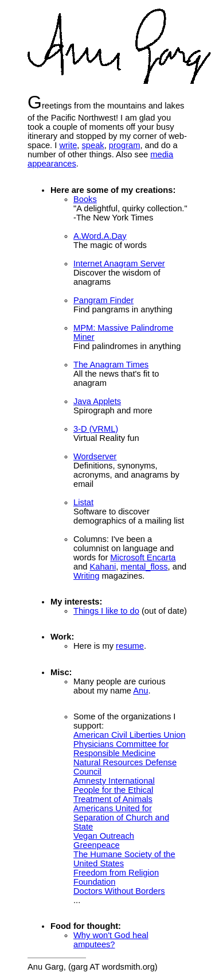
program (125, 145)
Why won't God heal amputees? (111, 940)
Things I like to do (106, 611)
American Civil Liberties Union (130, 735)
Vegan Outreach (104, 836)
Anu (140, 691)
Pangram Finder (103, 300)
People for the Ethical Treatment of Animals (113, 795)
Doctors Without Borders (119, 891)
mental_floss (144, 567)
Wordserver (95, 456)
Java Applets (97, 401)
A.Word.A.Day (100, 236)
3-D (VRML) (96, 429)
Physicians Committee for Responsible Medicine (121, 749)
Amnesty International (114, 781)
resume (130, 646)
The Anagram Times (111, 365)
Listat (83, 502)
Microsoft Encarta (143, 557)
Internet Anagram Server (119, 264)
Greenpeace (97, 845)
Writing (86, 576)
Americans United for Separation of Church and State (121, 818)
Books (85, 199)
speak (93, 145)
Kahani (103, 567)
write (68, 145)
